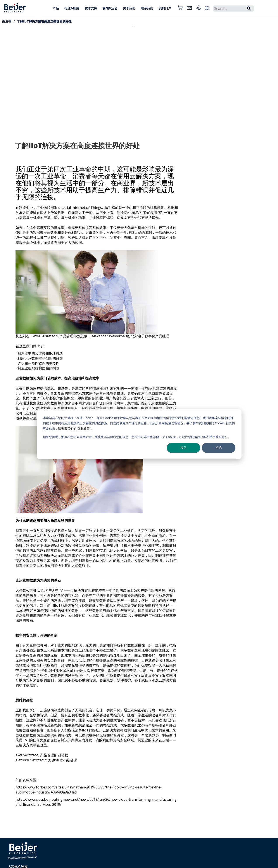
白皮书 (7, 21)
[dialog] (139, 434)
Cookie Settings (123, 856)
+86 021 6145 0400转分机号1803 (83, 856)
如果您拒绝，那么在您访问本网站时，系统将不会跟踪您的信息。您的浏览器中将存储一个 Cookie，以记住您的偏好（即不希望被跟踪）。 (137, 437)
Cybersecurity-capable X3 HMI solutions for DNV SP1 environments (29, 49)
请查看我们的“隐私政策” (74, 428)
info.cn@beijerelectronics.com (81, 861)
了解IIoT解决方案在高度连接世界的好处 (44, 21)
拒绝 (219, 448)
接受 (183, 448)
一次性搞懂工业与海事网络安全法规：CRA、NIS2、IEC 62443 (57, 47)
